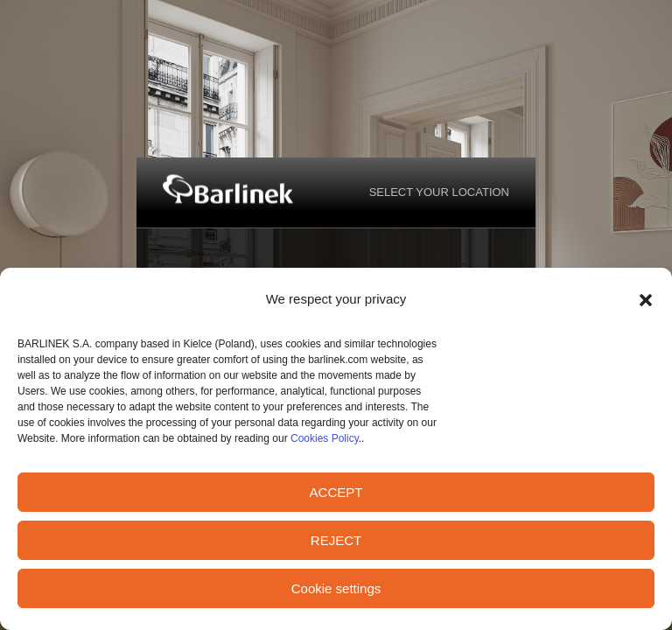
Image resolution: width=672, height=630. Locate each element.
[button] (646, 300)
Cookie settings (336, 588)
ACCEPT (336, 492)
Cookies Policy (325, 438)
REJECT (336, 540)
